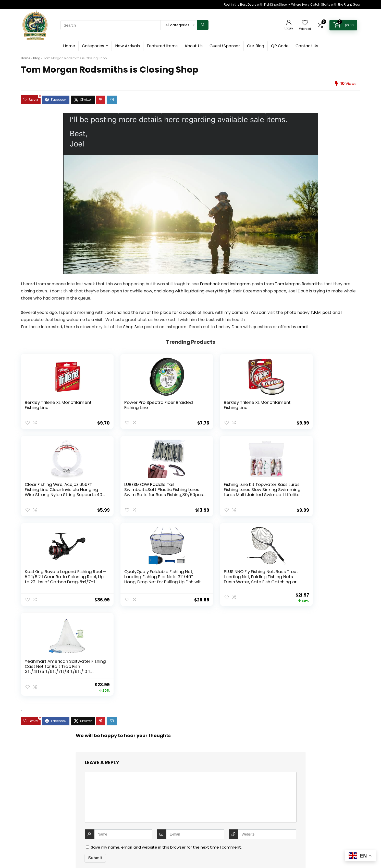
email (303, 327)
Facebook (210, 284)
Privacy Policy (152, 781)
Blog (37, 58)
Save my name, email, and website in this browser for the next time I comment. (166, 675)
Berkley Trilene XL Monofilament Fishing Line (48, 407)
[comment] (191, 625)
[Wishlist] (305, 23)
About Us (194, 46)
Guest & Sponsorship (158, 766)
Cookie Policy (152, 774)
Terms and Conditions (159, 789)
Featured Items (162, 46)
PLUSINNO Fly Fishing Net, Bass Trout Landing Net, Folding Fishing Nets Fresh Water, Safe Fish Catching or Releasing (258, 500)
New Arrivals (127, 46)
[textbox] (190, 822)
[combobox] (190, 821)
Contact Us (307, 46)
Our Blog (256, 46)
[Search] (203, 25)
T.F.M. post (321, 312)
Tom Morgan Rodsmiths (299, 284)
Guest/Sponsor (225, 46)
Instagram (240, 284)
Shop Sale (133, 327)
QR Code (280, 46)
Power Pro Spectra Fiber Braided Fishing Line (119, 405)
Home (69, 46)
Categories (93, 46)
